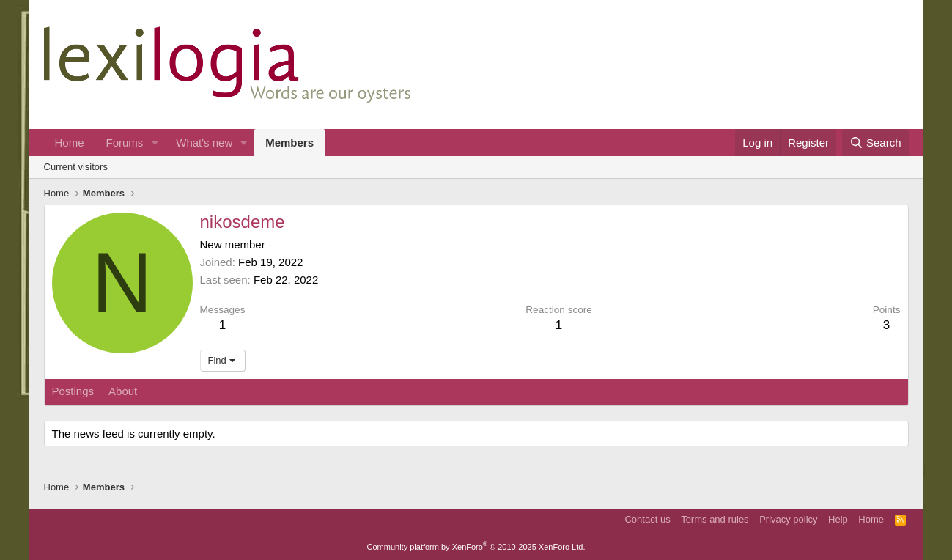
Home (70, 143)
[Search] (875, 143)
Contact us (647, 519)
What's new (204, 143)
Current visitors (76, 167)
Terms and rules (715, 519)
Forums (125, 143)
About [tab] (123, 391)
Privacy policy (788, 519)
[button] (155, 143)
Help (838, 519)
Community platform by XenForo (476, 547)
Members (289, 143)
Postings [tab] (73, 391)
